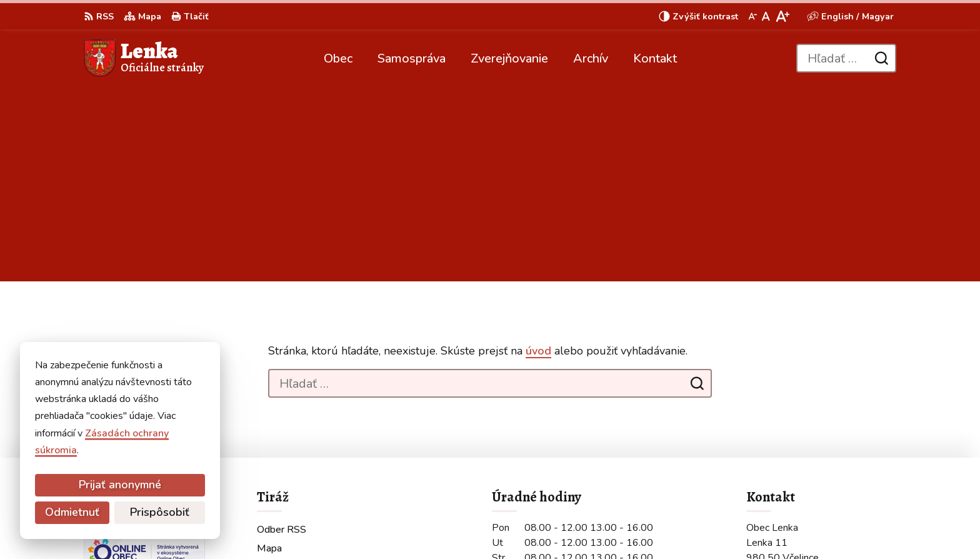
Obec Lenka (412, 525)
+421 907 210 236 (791, 453)
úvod (538, 156)
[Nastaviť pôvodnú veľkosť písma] (766, 16)
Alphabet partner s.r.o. (251, 525)
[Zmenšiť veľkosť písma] (752, 16)
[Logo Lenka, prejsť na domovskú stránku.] (144, 58)
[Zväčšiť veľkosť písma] (782, 16)
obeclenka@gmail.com (798, 468)
